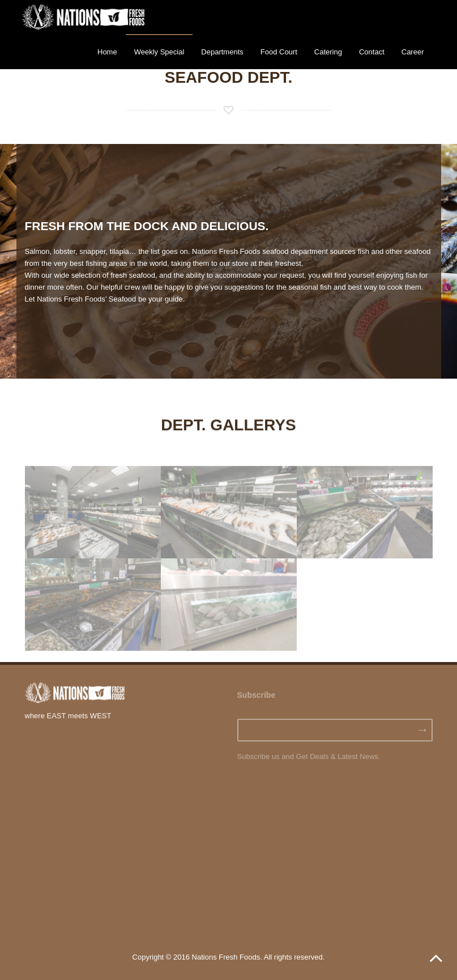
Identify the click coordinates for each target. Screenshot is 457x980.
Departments (222, 52)
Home (107, 52)
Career (413, 52)
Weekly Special (159, 52)
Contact (372, 52)
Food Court (279, 52)
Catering (328, 52)
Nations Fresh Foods (226, 957)
